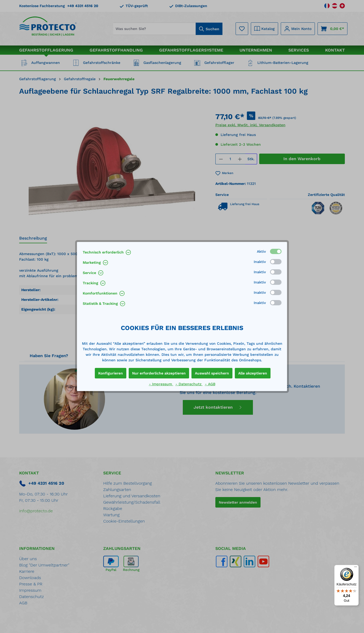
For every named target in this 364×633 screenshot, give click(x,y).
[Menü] (356, 568)
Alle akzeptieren (253, 373)
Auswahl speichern (212, 373)
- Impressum (161, 384)
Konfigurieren (111, 373)
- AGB (210, 384)
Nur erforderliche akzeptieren (159, 373)
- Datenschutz (189, 384)
